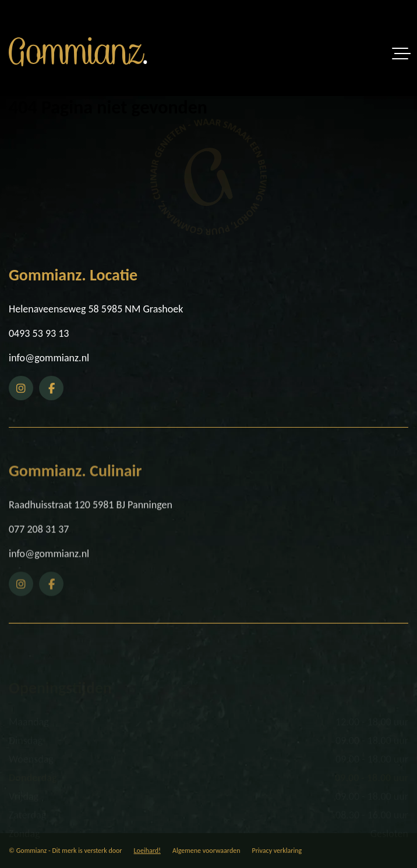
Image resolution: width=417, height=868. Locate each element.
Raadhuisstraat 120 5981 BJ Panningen (91, 528)
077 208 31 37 (39, 553)
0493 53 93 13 (39, 333)
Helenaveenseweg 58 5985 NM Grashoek (96, 309)
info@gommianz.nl (49, 358)
